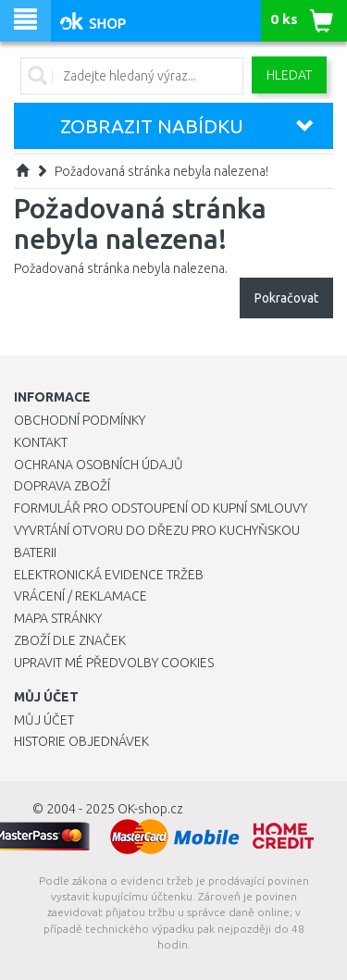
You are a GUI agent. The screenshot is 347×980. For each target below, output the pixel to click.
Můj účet (44, 720)
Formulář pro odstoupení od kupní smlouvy (161, 508)
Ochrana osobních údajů (99, 465)
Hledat (289, 75)
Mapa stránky (58, 618)
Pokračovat (286, 298)
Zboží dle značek (70, 640)
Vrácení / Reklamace (81, 596)
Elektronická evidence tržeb (109, 575)
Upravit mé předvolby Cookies (114, 663)
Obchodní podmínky (80, 420)
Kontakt (41, 442)
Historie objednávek (81, 741)
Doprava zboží (62, 486)
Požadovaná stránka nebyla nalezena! (161, 171)
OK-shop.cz (150, 809)
